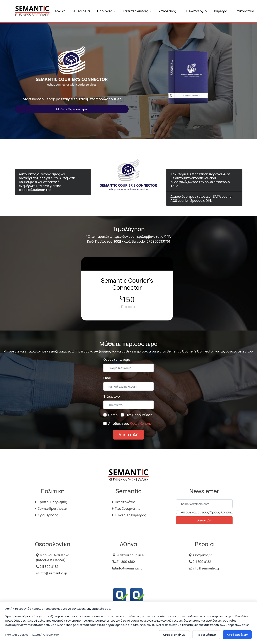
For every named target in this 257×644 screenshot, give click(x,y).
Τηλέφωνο (112, 396)
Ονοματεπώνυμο (117, 359)
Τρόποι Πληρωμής (50, 502)
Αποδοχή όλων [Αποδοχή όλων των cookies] (237, 635)
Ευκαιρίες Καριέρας (128, 515)
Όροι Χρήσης (46, 515)
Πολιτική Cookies (17, 635)
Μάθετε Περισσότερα (72, 109)
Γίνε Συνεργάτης (126, 509)
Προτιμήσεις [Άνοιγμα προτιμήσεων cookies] (206, 635)
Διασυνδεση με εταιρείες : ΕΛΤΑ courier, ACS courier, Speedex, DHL (202, 198)
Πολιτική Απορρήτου (45, 635)
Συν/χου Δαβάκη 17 (128, 555)
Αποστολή (128, 434)
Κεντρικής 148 (201, 555)
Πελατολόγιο (196, 11)
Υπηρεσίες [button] (168, 11)
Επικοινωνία (244, 11)
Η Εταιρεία (81, 11)
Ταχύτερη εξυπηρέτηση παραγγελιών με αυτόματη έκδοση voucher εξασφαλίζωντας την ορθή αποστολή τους (200, 180)
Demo (113, 415)
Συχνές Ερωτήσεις (50, 509)
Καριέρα (221, 11)
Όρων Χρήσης (141, 424)
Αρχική (60, 11)
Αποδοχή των (130, 424)
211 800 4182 (47, 567)
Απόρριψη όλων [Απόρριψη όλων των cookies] (174, 635)
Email (107, 378)
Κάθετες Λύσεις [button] (136, 11)
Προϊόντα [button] (105, 11)
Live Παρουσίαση (139, 415)
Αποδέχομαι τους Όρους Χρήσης (207, 512)
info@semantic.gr (51, 573)
